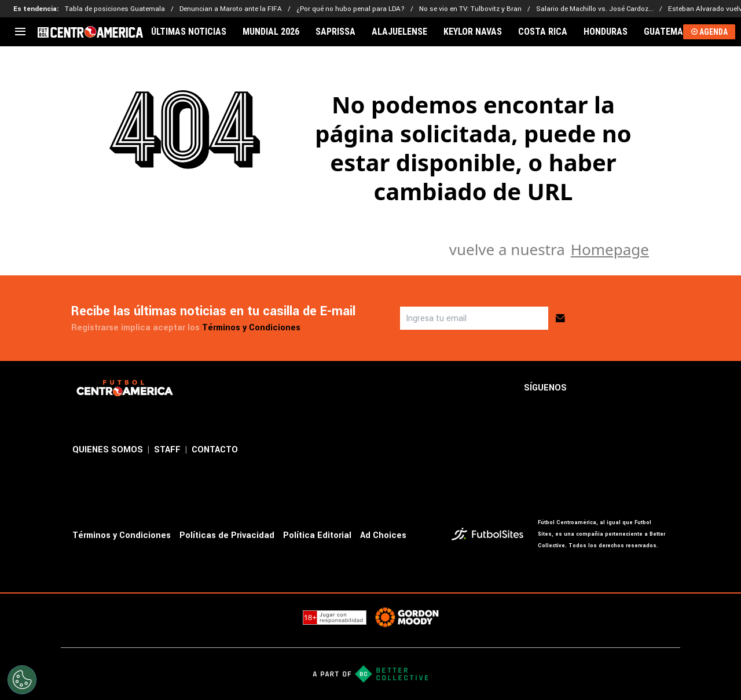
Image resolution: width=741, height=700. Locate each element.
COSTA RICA (543, 32)
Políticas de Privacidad (227, 535)
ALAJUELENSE (399, 32)
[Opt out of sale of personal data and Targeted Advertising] (22, 680)
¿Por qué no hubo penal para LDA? (351, 9)
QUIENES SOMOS (108, 450)
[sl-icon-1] (585, 388)
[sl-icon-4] (662, 388)
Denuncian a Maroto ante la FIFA (231, 9)
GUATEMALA (669, 32)
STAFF (167, 450)
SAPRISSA (335, 32)
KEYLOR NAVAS (473, 32)
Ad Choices (383, 535)
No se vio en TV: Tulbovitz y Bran (470, 9)
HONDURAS (606, 32)
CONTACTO (215, 450)
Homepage (610, 249)
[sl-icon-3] (636, 388)
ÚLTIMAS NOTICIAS (189, 32)
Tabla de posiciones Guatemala (115, 9)
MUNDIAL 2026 (271, 32)
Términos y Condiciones (251, 328)
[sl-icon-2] (611, 388)
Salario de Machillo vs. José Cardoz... (595, 9)
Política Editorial (317, 535)
